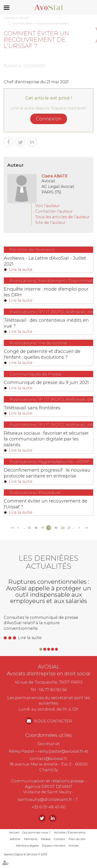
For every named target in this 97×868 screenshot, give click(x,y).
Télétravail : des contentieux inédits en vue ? (46, 323)
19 (56, 528)
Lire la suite (21, 270)
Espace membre (54, 845)
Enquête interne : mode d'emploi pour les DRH (46, 292)
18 (49, 528)
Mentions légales (27, 845)
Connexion (49, 119)
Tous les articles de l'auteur (62, 217)
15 (29, 528)
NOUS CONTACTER (53, 721)
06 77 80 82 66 (53, 690)
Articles (74, 845)
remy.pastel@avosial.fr (61, 751)
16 (36, 528)
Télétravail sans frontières (32, 408)
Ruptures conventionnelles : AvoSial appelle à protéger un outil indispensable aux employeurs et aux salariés (48, 591)
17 (43, 528)
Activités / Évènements (70, 832)
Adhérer (15, 839)
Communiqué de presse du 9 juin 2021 (46, 383)
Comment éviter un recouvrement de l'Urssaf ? (41, 23)
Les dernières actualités (48, 562)
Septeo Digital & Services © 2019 (25, 854)
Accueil (24, 18)
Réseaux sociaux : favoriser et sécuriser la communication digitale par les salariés (46, 439)
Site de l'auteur (50, 223)
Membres (31, 839)
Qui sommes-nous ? (37, 832)
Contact (60, 839)
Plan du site (77, 839)
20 (63, 528)
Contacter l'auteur (54, 211)
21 (69, 528)
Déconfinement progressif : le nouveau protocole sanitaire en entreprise (47, 473)
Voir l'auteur (48, 206)
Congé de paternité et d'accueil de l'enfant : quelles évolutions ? (42, 354)
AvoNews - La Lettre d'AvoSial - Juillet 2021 (45, 261)
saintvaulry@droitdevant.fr (45, 799)
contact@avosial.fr (48, 759)
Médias (46, 839)
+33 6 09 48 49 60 (49, 807)
